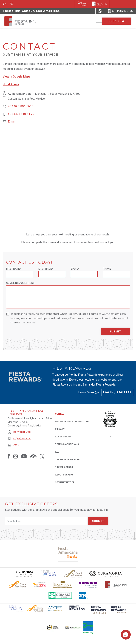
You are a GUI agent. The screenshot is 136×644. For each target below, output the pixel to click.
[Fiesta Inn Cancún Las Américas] (23, 21)
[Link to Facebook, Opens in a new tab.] (9, 456)
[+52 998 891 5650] (19, 432)
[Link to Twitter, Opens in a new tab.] (42, 456)
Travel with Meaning (68, 460)
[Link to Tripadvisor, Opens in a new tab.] (33, 456)
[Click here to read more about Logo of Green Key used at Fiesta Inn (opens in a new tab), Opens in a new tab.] (88, 628)
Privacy (60, 429)
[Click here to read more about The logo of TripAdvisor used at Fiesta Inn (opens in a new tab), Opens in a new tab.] (73, 628)
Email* (75, 269)
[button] (126, 635)
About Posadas (64, 475)
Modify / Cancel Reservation (72, 421)
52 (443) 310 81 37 (21, 114)
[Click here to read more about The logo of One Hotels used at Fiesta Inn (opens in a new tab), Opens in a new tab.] (83, 595)
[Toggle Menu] (99, 21)
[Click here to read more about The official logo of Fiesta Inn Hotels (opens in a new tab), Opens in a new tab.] (116, 585)
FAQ (57, 452)
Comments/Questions (20, 283)
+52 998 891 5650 (21, 106)
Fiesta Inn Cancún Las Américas (31, 11)
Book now (117, 21)
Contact (60, 414)
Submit (115, 332)
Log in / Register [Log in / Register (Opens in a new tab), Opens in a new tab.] (117, 392)
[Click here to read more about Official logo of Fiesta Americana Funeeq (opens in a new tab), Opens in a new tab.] (40, 585)
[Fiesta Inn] (99, 4)
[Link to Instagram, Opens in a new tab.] (15, 456)
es (11, 4)
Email (12, 122)
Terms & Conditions (67, 444)
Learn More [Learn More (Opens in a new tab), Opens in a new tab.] (89, 392)
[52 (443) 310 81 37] (19, 439)
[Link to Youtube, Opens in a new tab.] (24, 456)
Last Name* (46, 269)
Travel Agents (64, 467)
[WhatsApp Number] (100, 11)
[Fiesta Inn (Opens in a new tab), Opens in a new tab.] (82, 4)
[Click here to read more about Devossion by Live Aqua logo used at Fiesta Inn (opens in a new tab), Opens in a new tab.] (24, 574)
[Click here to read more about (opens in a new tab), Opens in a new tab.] (77, 610)
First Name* (14, 269)
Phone (107, 269)
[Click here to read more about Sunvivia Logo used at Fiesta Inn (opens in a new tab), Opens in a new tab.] (88, 585)
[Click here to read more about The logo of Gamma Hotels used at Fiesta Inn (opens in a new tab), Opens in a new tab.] (60, 595)
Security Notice (65, 482)
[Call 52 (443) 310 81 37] (121, 11)
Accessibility (63, 437)
